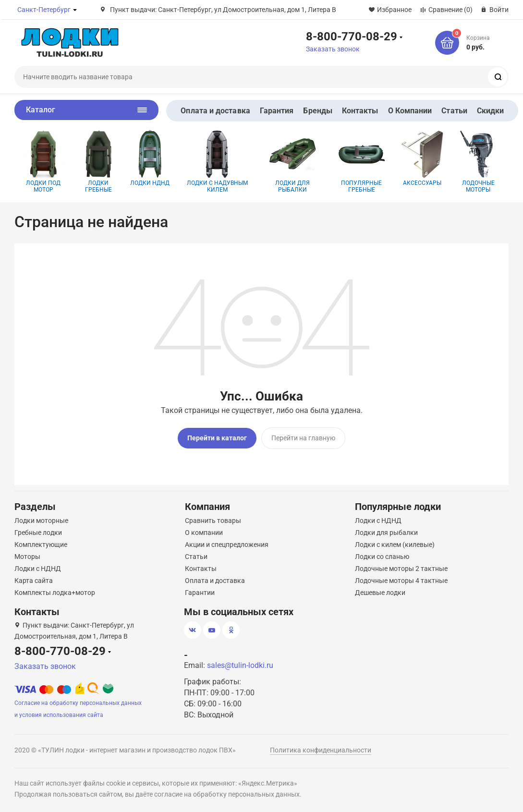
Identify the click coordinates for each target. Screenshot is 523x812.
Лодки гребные (98, 162)
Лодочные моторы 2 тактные (401, 569)
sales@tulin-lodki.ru (240, 665)
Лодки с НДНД (38, 569)
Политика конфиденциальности (321, 750)
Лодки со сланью (382, 557)
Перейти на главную (303, 438)
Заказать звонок (333, 49)
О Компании (410, 111)
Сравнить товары (213, 521)
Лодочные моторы (478, 162)
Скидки (490, 111)
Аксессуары (422, 158)
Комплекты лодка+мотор (55, 593)
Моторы (27, 557)
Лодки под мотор (43, 162)
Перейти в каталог (217, 438)
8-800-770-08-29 (352, 36)
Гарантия (277, 111)
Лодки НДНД (150, 158)
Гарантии (200, 593)
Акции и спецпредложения (227, 545)
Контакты (360, 111)
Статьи (454, 111)
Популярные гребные (362, 162)
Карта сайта (34, 581)
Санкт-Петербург (44, 10)
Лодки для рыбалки (292, 162)
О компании (204, 533)
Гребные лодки (38, 533)
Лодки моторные (41, 521)
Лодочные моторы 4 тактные (401, 581)
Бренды (317, 111)
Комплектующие (41, 545)
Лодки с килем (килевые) (395, 545)
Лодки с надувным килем (217, 162)
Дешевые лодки (380, 593)
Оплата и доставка (215, 111)
